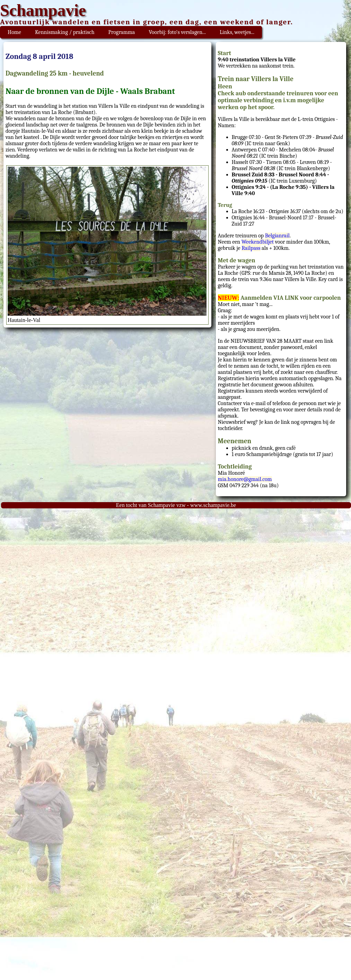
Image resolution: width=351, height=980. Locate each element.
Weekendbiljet (258, 242)
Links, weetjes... (237, 32)
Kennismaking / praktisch (65, 32)
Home (14, 32)
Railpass (251, 248)
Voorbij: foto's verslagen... (177, 32)
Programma (122, 32)
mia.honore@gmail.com (245, 479)
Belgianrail (277, 236)
